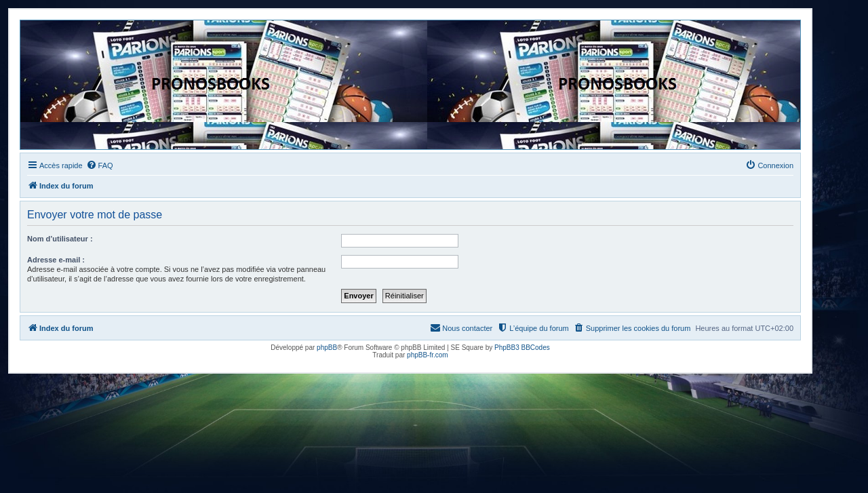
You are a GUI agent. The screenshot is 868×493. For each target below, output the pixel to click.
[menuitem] (100, 165)
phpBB (327, 348)
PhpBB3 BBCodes (522, 348)
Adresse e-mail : (56, 260)
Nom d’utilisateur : (60, 239)
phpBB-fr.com (428, 355)
